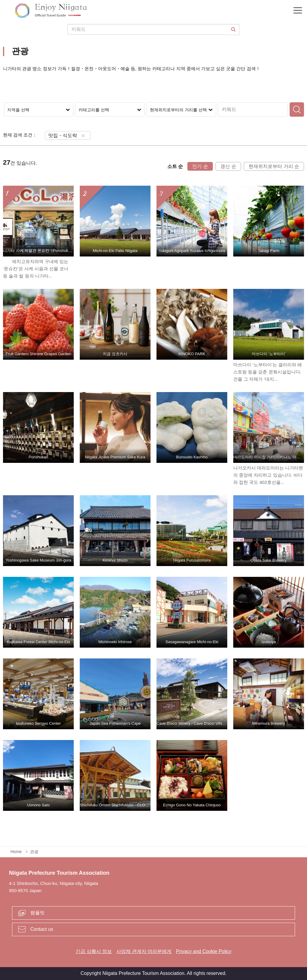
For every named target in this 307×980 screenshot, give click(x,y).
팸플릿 (37, 913)
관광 (34, 852)
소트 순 (175, 166)
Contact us (42, 929)
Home (16, 852)
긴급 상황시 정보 (94, 951)
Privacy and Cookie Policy (204, 951)
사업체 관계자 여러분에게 (144, 951)
